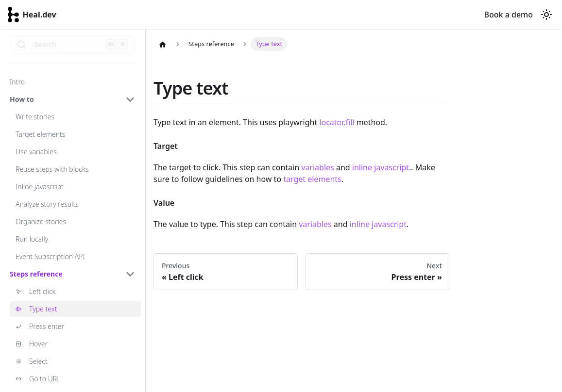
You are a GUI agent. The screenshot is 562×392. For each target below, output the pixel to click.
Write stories (35, 117)
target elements (312, 179)
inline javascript (381, 167)
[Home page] (163, 44)
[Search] (72, 49)
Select (38, 361)
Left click (42, 291)
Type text (43, 309)
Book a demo (509, 15)
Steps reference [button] (36, 274)
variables (317, 167)
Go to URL (45, 379)
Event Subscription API (50, 256)
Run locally (32, 239)
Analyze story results (47, 204)
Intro (17, 82)
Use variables (36, 152)
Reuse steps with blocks (52, 169)
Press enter (47, 326)
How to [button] (22, 99)
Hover (38, 344)
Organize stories (41, 221)
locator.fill (337, 122)
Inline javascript (40, 187)
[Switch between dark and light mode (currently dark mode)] (546, 15)
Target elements (40, 134)
